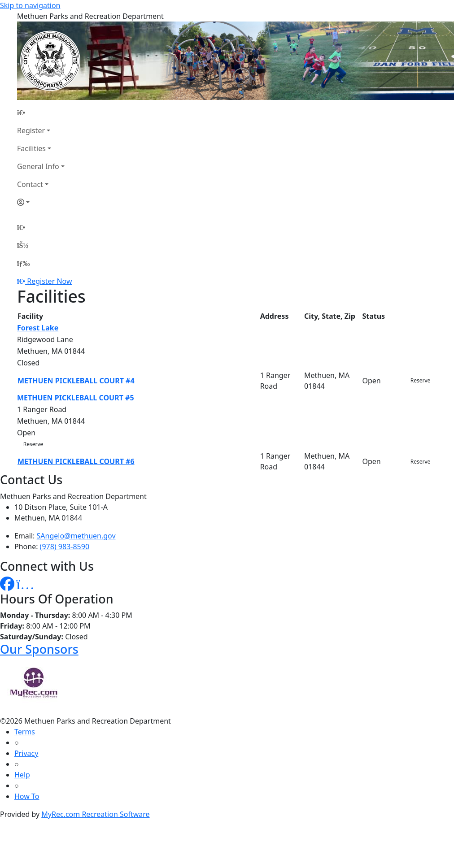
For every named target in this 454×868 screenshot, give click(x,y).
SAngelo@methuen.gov (76, 536)
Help (22, 775)
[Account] (41, 202)
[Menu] (23, 263)
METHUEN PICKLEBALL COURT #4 (76, 381)
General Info (38, 166)
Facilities (31, 148)
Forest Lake (38, 328)
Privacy (26, 753)
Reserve (421, 380)
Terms (25, 732)
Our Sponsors (39, 649)
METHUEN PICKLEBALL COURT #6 (76, 461)
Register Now (49, 281)
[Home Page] (41, 113)
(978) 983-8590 (65, 547)
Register (31, 130)
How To (27, 796)
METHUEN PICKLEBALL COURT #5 (76, 398)
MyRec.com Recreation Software (95, 814)
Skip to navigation (30, 5)
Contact (30, 184)
